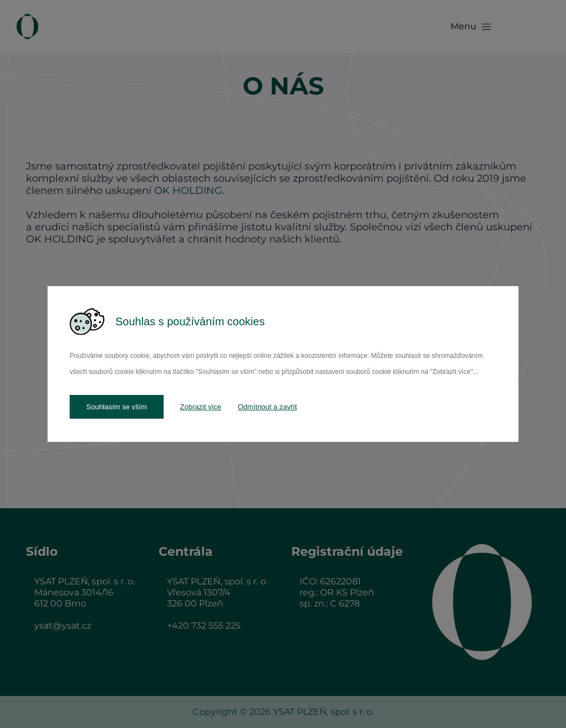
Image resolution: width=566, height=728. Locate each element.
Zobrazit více (201, 407)
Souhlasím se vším (117, 407)
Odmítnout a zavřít (267, 407)
